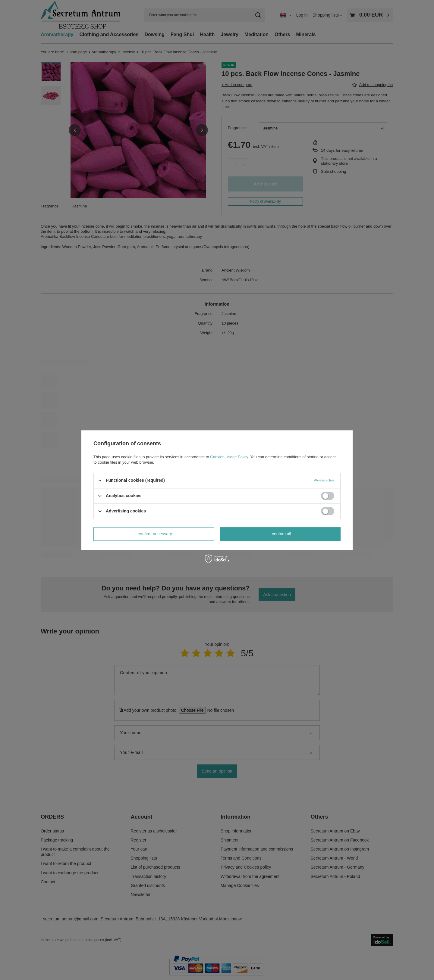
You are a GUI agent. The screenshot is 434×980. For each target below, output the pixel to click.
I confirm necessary (154, 534)
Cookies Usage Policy (229, 457)
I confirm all (280, 534)
